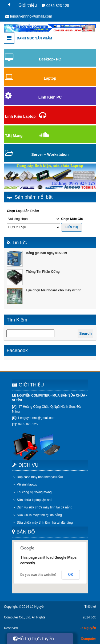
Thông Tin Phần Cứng (43, 272)
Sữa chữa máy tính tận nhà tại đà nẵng (43, 523)
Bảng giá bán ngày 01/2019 (46, 253)
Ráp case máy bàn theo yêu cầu (38, 477)
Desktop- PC (50, 59)
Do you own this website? (38, 575)
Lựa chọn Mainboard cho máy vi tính (54, 290)
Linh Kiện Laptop (20, 116)
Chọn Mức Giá (72, 219)
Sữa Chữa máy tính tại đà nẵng (38, 515)
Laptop (50, 78)
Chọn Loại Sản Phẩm (23, 211)
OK (71, 574)
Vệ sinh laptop (25, 484)
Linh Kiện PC (50, 97)
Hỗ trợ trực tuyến (34, 639)
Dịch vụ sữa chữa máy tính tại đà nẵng (43, 507)
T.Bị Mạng (14, 136)
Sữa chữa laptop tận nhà (33, 500)
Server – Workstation (50, 154)
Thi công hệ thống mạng (32, 492)
